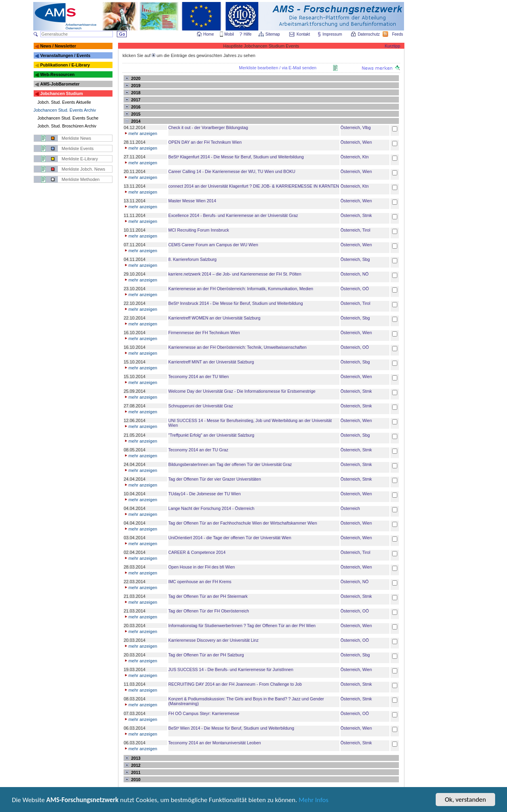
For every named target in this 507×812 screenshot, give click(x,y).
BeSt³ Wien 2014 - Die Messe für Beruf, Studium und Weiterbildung (231, 728)
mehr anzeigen (140, 133)
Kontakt (303, 34)
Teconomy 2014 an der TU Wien (199, 377)
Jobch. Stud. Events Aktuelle (64, 102)
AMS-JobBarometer (60, 84)
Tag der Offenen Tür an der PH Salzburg (206, 655)
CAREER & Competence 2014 (197, 552)
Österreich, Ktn (355, 157)
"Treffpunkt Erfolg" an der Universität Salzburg (211, 435)
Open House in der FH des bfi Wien (202, 567)
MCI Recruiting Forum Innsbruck (199, 230)
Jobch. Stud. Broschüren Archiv (67, 126)
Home (209, 34)
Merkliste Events (78, 148)
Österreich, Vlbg (356, 127)
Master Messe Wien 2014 (192, 201)
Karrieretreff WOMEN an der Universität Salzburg (214, 318)
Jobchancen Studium (61, 93)
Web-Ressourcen (57, 74)
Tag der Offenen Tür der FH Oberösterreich (209, 611)
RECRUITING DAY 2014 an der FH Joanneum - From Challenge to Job (235, 684)
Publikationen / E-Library (65, 65)
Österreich (350, 508)
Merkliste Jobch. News (84, 169)
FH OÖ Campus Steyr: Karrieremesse (204, 713)
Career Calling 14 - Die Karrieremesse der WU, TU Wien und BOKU (232, 171)
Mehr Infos (314, 802)
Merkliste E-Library (80, 159)
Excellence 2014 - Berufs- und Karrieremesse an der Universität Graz (233, 215)
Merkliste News (77, 138)
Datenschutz (369, 34)
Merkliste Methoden (81, 179)
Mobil (229, 34)
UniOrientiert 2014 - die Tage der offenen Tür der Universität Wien (230, 538)
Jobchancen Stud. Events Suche (68, 118)
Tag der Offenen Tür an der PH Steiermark (208, 596)
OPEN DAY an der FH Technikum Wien (205, 142)
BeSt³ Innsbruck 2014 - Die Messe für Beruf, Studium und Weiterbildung (236, 303)
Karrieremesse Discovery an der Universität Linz (213, 640)
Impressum (333, 34)
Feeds (398, 34)
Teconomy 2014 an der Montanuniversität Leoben (215, 743)
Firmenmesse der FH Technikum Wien (204, 333)
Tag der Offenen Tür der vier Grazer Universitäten (215, 479)
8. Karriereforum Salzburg (193, 259)
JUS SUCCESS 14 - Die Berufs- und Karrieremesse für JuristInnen (231, 669)
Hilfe (248, 34)
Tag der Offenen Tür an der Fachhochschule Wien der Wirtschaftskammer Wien (243, 523)
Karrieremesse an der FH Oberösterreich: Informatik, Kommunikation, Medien (241, 289)
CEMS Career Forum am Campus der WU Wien (213, 245)
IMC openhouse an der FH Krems (200, 582)
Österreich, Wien (356, 142)
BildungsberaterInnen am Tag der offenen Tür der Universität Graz (230, 464)
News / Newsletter (58, 46)
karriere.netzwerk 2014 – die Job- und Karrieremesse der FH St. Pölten (235, 274)
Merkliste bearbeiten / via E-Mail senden (278, 68)
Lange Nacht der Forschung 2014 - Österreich (211, 508)
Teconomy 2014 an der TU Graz (198, 450)
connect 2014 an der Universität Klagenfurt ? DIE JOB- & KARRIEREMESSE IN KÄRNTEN (254, 186)
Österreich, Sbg (355, 259)
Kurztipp (392, 46)
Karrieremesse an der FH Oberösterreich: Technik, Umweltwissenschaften (237, 347)
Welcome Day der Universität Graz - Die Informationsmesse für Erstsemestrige (242, 391)
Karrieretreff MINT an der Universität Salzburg (211, 362)
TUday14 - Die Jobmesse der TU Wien (205, 494)
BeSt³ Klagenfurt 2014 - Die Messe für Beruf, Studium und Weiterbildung (236, 157)
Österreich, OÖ (355, 289)
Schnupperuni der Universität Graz (201, 406)
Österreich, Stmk (356, 215)
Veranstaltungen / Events (65, 55)
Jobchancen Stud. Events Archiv (65, 110)
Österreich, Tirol (355, 230)
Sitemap (273, 34)
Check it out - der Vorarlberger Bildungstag (208, 127)
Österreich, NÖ (355, 274)
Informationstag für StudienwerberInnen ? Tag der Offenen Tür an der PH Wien (242, 626)
